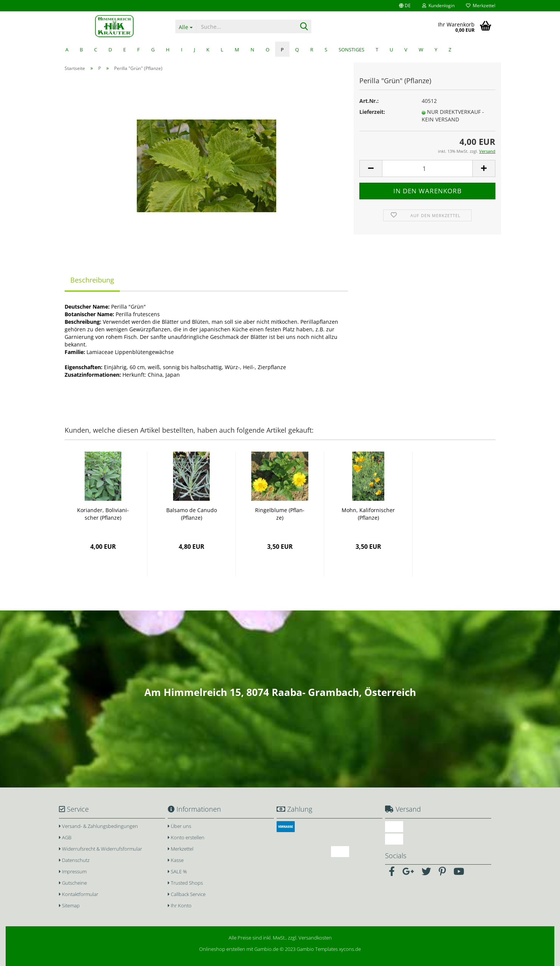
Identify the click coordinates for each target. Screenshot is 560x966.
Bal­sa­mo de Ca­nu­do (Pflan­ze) (192, 514)
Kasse (176, 860)
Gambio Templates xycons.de (329, 949)
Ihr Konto (180, 905)
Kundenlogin (438, 5)
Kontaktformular (79, 894)
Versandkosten (315, 938)
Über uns (179, 826)
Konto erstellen (186, 837)
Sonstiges (351, 50)
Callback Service (187, 894)
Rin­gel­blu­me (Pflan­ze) (280, 514)
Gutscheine (73, 883)
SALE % (177, 871)
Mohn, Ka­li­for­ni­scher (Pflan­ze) (368, 514)
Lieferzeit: (372, 112)
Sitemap (69, 905)
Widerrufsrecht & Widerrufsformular (101, 849)
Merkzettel (481, 5)
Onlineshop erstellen (222, 949)
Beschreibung (92, 280)
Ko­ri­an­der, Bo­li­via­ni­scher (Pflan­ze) (103, 514)
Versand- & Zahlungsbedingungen (98, 826)
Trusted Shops (185, 883)
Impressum (73, 871)
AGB (65, 837)
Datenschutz (74, 860)
